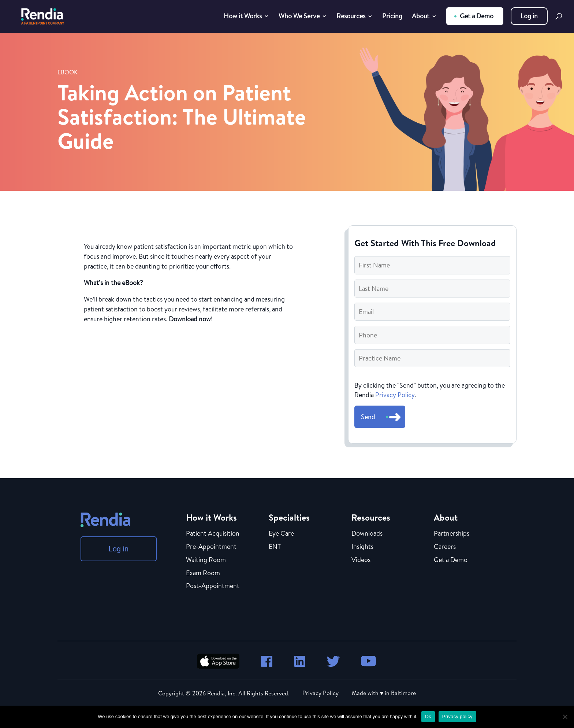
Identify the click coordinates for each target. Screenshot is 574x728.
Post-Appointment (213, 586)
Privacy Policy (395, 395)
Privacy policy (457, 716)
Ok (428, 716)
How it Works (243, 17)
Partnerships (452, 534)
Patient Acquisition (213, 534)
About (421, 17)
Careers (445, 547)
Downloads (367, 534)
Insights (362, 547)
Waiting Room (206, 560)
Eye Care (281, 534)
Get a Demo (477, 16)
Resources (351, 17)
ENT (275, 547)
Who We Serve (299, 17)
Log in (529, 16)
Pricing (392, 17)
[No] (565, 717)
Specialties (289, 517)
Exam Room (203, 573)
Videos (361, 560)
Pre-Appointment (211, 547)
